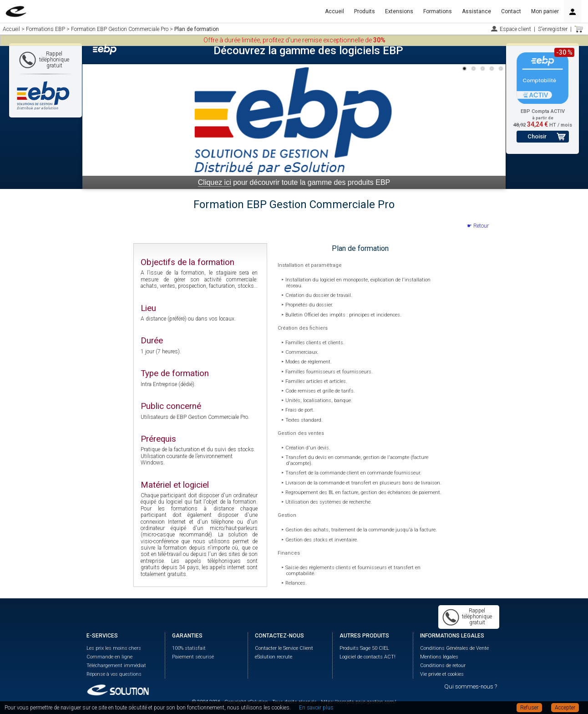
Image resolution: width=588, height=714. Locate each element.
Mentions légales (439, 657)
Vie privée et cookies (442, 674)
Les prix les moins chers (114, 648)
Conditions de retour (443, 666)
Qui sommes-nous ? (471, 686)
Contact (511, 11)
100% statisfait (189, 648)
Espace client (515, 29)
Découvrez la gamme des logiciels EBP (308, 51)
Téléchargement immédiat (116, 666)
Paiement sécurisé (193, 657)
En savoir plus (316, 708)
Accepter (565, 708)
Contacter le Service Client (284, 648)
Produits (365, 11)
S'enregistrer (553, 29)
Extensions (399, 11)
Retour (481, 226)
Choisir (537, 136)
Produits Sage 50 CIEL (364, 648)
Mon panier (545, 11)
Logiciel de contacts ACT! (367, 657)
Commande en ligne (109, 657)
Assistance (476, 11)
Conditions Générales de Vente (454, 648)
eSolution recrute (274, 657)
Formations (438, 11)
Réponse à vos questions (114, 674)
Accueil (335, 11)
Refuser (529, 708)
